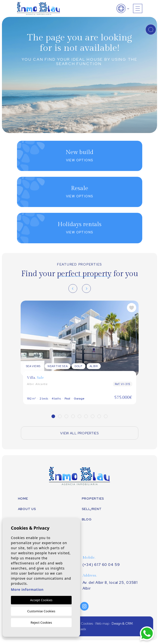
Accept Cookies (41, 600)
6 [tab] (86, 416)
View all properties (79, 433)
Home (23, 499)
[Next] (86, 289)
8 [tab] (99, 416)
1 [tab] (53, 416)
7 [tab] (93, 416)
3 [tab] (66, 416)
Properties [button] (93, 499)
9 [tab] (106, 416)
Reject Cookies (41, 622)
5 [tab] (79, 416)
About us (27, 509)
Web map (102, 623)
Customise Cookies (41, 611)
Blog (87, 519)
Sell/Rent (92, 509)
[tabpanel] (80, 352)
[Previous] (73, 289)
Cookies (87, 623)
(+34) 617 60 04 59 (101, 565)
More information (27, 589)
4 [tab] (73, 416)
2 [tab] (60, 416)
